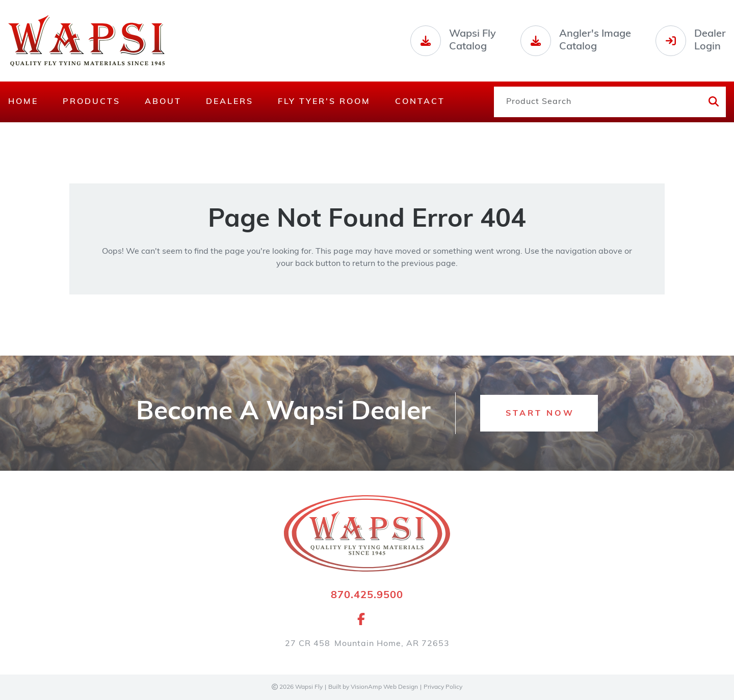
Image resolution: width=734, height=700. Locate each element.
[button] (539, 413)
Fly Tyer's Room (324, 102)
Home (23, 102)
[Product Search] (597, 102)
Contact (420, 102)
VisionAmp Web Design (384, 687)
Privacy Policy (443, 687)
